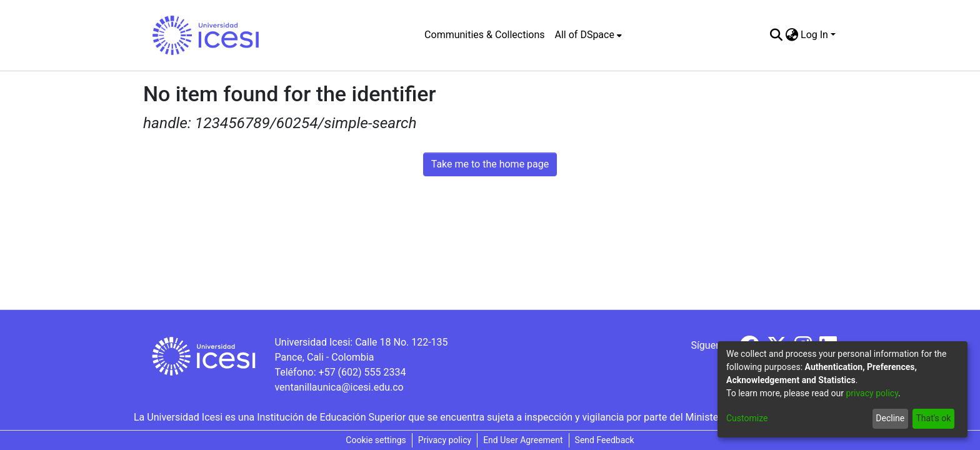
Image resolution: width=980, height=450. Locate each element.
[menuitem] (588, 35)
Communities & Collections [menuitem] (484, 35)
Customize (747, 418)
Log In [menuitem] (814, 35)
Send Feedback (605, 440)
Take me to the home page (490, 164)
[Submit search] (776, 35)
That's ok (933, 418)
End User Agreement (523, 440)
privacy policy (872, 393)
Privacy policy (445, 440)
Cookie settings (376, 440)
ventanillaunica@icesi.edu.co (339, 387)
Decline (890, 418)
